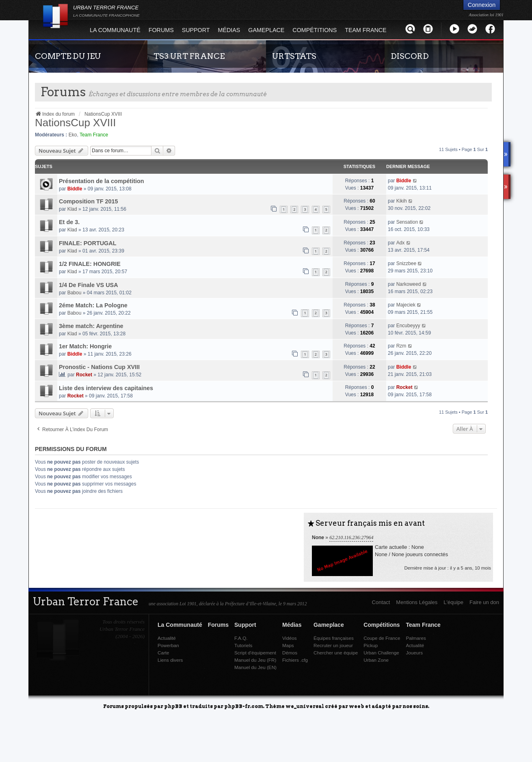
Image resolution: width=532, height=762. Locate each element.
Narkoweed (409, 284)
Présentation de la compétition (102, 181)
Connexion (482, 5)
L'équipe (453, 602)
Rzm (401, 346)
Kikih (402, 201)
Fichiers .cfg (295, 660)
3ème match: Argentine (91, 326)
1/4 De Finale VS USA (89, 285)
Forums (161, 30)
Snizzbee (406, 263)
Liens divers (170, 660)
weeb (357, 706)
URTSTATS (294, 56)
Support (196, 30)
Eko (73, 135)
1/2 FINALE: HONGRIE (90, 264)
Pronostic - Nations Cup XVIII (99, 367)
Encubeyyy (408, 326)
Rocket (84, 375)
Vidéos (290, 638)
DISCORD (410, 56)
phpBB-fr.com (244, 706)
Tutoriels (243, 645)
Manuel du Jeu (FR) (255, 660)
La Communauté (115, 30)
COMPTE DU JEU (68, 56)
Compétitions (315, 30)
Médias (229, 30)
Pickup (371, 645)
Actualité (167, 638)
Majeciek (406, 305)
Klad (72, 209)
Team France (365, 30)
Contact (381, 602)
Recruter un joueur (333, 645)
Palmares (416, 638)
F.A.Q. (241, 638)
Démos (290, 653)
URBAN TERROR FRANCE (106, 11)
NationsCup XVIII (75, 123)
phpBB (173, 706)
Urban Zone (376, 660)
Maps (288, 645)
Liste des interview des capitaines (106, 388)
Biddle (75, 189)
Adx (401, 243)
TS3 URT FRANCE (189, 56)
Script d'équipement (255, 653)
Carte (163, 653)
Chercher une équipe (336, 653)
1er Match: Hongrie (85, 346)
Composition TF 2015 (89, 201)
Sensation (407, 222)
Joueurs (414, 653)
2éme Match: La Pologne (93, 305)
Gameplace (266, 30)
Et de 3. (69, 222)
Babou (75, 293)
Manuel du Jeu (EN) (255, 667)
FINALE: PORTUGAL (88, 243)
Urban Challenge (381, 653)
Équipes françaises (334, 638)
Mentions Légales (417, 602)
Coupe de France (382, 638)
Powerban (168, 645)
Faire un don (484, 602)
